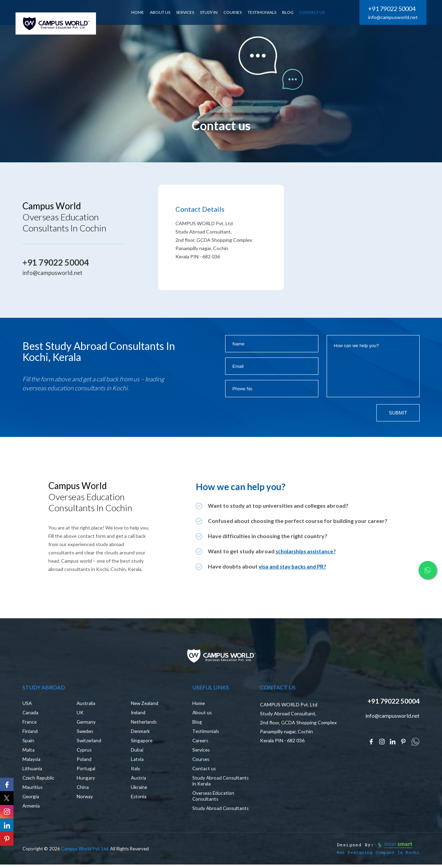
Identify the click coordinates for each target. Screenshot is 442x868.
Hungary (86, 779)
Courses (235, 12)
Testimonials (265, 12)
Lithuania (32, 770)
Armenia (31, 807)
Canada (31, 714)
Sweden (85, 733)
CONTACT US (315, 12)
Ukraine (139, 789)
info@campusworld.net (393, 17)
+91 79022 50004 (392, 9)
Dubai (137, 751)
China (83, 789)
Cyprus (84, 751)
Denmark (141, 733)
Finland (30, 733)
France (30, 723)
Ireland (138, 714)
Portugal (86, 770)
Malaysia (32, 761)
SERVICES (188, 12)
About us (202, 714)
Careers (201, 742)
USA (27, 705)
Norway (85, 798)
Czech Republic (39, 779)
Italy (136, 770)
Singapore (142, 742)
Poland (84, 761)
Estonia (139, 798)
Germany (87, 723)
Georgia (31, 798)
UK (80, 714)
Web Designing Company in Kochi (373, 860)
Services (201, 751)
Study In (212, 12)
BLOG (291, 12)
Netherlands (144, 723)
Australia (86, 705)
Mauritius (33, 789)
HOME (140, 12)
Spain (28, 742)
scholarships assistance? (307, 551)
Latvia (137, 761)
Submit (398, 413)
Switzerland (89, 742)
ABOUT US (163, 12)
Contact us (204, 770)
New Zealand (145, 705)
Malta (28, 751)
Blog (197, 723)
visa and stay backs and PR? (294, 566)
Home (199, 705)
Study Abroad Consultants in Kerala (216, 782)
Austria (139, 779)
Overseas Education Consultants (214, 798)
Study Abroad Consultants (207, 813)
